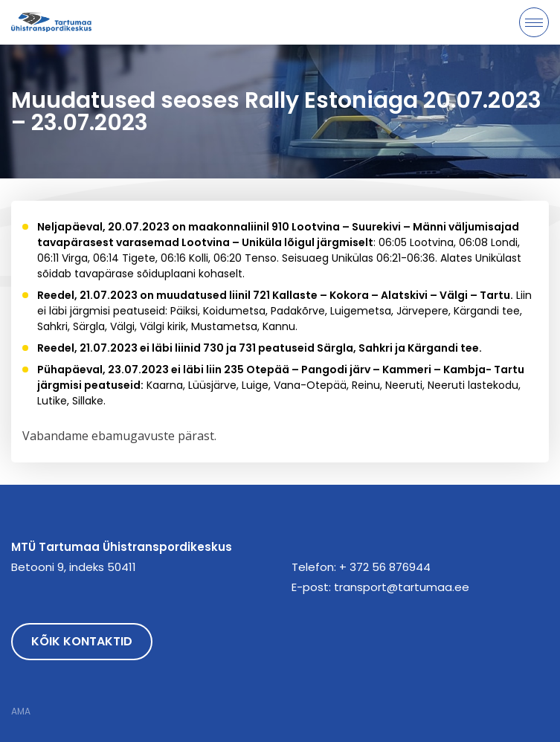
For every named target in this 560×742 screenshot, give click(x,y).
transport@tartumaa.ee (402, 587)
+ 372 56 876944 (385, 567)
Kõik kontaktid (82, 641)
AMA (21, 712)
